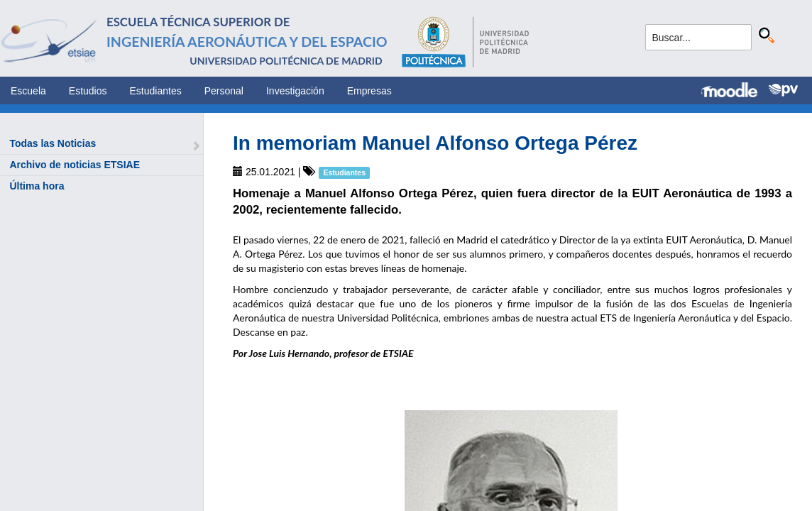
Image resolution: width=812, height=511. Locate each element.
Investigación (295, 91)
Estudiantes (156, 91)
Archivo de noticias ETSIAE (75, 165)
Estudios (88, 91)
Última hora (37, 186)
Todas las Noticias (53, 143)
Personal (224, 91)
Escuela (28, 91)
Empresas (369, 91)
